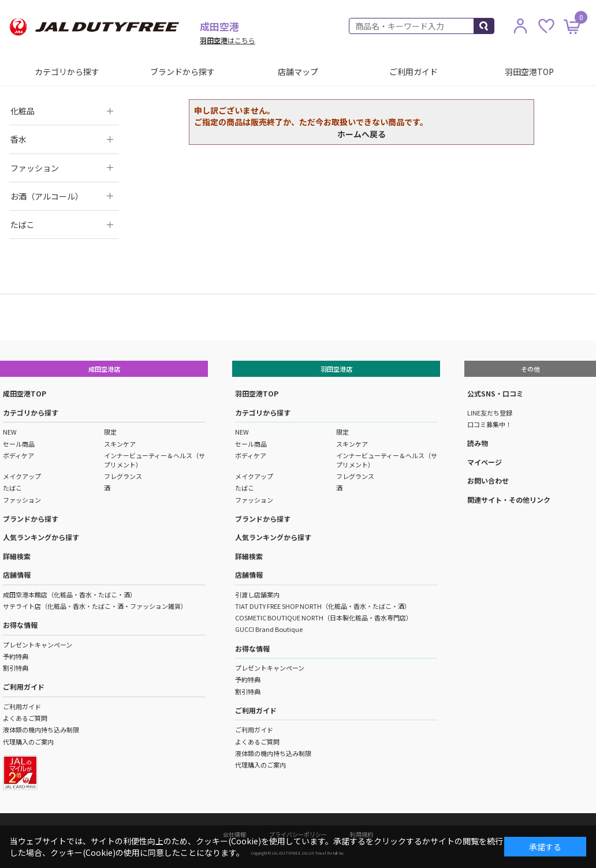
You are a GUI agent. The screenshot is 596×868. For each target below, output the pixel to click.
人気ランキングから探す (41, 537)
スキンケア (120, 444)
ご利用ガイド (414, 72)
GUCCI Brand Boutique (269, 629)
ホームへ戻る (362, 134)
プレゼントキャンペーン (38, 645)
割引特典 (16, 668)
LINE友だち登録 (490, 413)
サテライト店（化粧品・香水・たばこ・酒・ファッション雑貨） (95, 606)
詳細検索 (17, 556)
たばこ (12, 488)
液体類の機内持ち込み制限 (41, 729)
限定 (110, 432)
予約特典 (16, 656)
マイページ (485, 462)
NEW (10, 432)
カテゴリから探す (67, 72)
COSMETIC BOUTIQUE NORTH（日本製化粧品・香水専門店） (324, 618)
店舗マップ (298, 72)
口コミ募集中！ (489, 424)
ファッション (22, 500)
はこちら (228, 40)
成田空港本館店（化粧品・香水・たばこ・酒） (70, 594)
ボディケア (18, 455)
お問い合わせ (488, 480)
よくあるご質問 (25, 718)
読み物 (478, 443)
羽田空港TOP (529, 72)
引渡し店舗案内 (257, 594)
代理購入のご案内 (28, 742)
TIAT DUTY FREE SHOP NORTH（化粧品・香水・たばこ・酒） (323, 606)
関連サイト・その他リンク (509, 500)
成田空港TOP (25, 393)
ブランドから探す (182, 72)
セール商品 (19, 444)
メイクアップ (22, 476)
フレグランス (123, 476)
